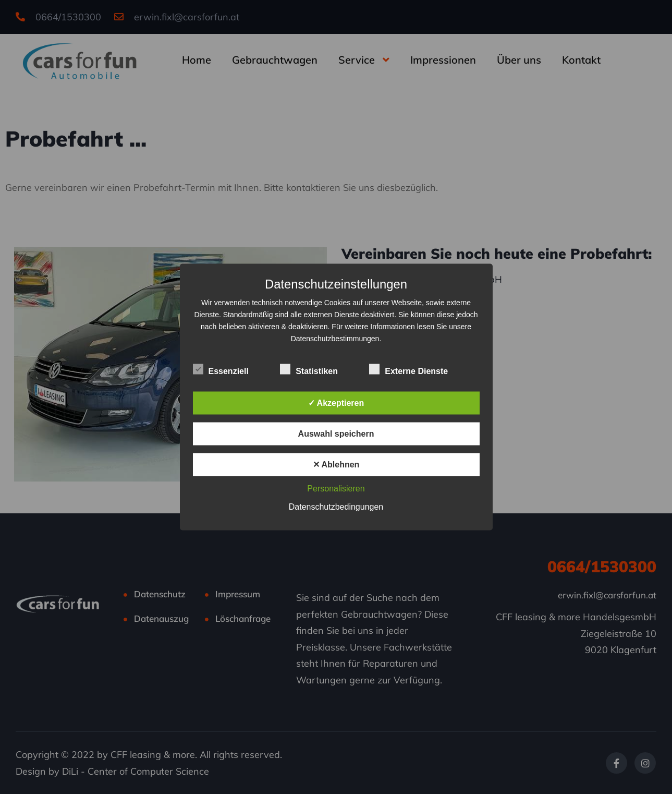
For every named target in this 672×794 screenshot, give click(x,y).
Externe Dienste (408, 370)
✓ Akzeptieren (336, 403)
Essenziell (221, 370)
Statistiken (309, 370)
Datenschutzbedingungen (336, 507)
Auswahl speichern (336, 434)
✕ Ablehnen (336, 465)
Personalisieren (336, 489)
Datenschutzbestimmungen (335, 339)
